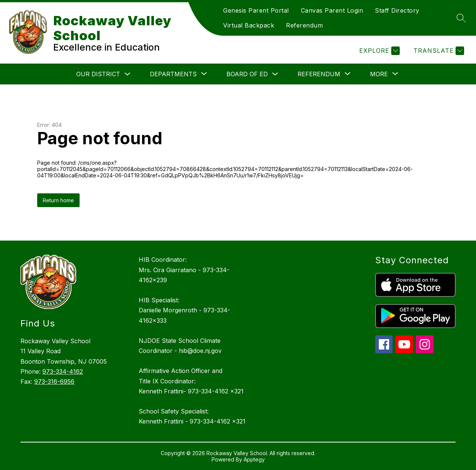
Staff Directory (397, 10)
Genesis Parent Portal (256, 10)
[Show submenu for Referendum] (319, 74)
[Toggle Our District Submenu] (128, 74)
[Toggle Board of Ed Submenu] (275, 74)
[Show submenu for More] (379, 74)
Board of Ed (247, 74)
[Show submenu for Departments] (173, 74)
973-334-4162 (63, 371)
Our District (98, 74)
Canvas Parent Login (332, 10)
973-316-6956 (54, 382)
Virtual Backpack (249, 25)
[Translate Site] (438, 51)
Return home (58, 200)
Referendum (304, 25)
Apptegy (254, 459)
